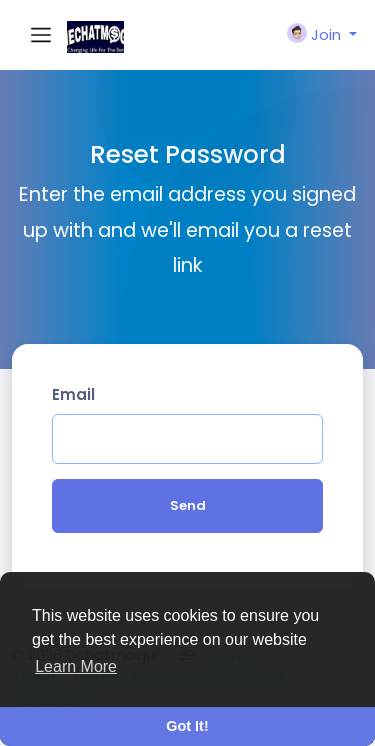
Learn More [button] (76, 666)
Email (73, 394)
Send (188, 505)
